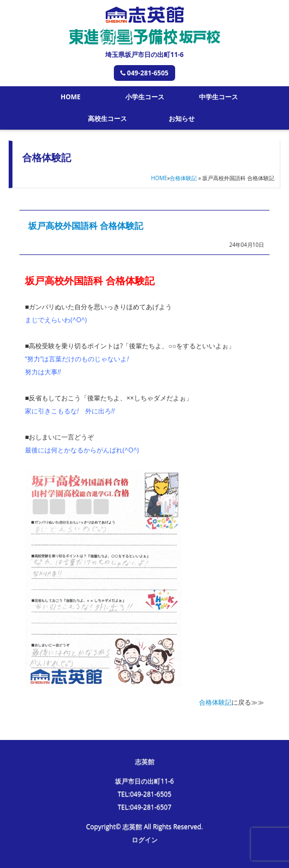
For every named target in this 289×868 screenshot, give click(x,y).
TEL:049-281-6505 (144, 794)
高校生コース (107, 119)
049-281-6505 (144, 73)
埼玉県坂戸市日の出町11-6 (144, 55)
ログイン (145, 840)
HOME (71, 97)
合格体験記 (183, 178)
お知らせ (182, 119)
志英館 (145, 761)
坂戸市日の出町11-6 (144, 781)
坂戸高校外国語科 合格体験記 (86, 226)
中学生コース (219, 97)
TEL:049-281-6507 (144, 807)
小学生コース (145, 97)
